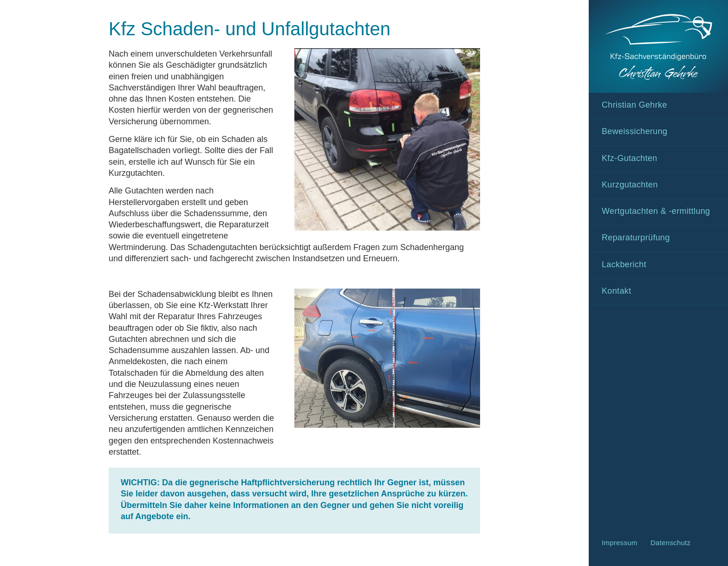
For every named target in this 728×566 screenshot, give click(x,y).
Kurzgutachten (630, 185)
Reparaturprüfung (636, 238)
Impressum (620, 543)
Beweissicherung (634, 131)
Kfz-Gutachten (630, 158)
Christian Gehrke (634, 105)
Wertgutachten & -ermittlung (656, 211)
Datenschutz (671, 543)
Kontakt (617, 291)
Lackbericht (624, 264)
